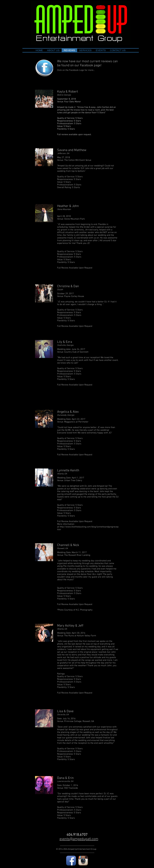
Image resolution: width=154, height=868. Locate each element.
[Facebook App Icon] (71, 861)
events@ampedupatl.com (79, 839)
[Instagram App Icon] (83, 861)
